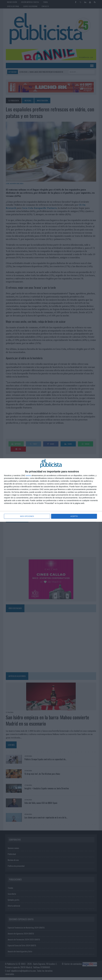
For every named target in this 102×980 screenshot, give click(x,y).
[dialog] (51, 490)
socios (28, 476)
